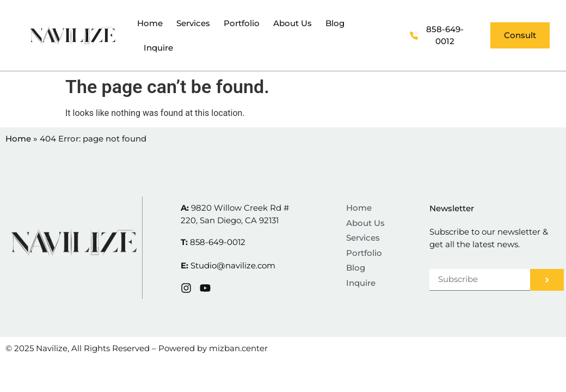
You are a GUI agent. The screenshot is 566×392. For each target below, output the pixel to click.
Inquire (158, 48)
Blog (335, 23)
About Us (293, 23)
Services (193, 23)
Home (150, 23)
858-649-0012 (218, 242)
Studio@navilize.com (233, 265)
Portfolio (242, 23)
